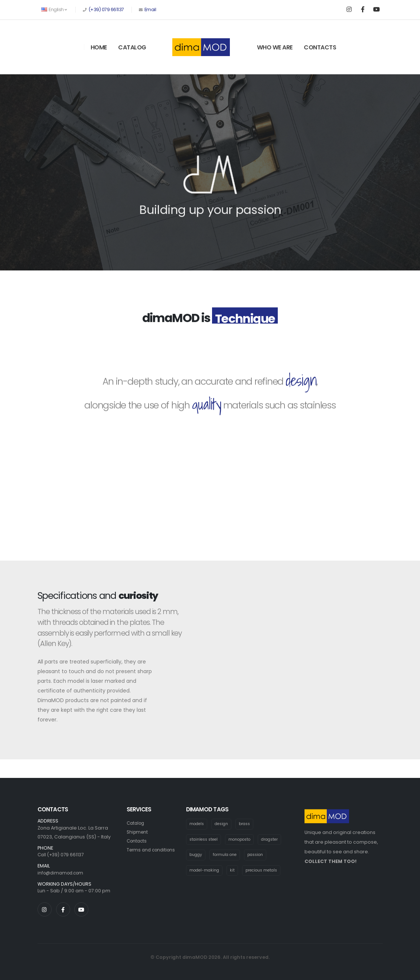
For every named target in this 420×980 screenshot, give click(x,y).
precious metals (265, 871)
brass (248, 824)
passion (259, 856)
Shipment (138, 832)
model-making (205, 871)
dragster (276, 840)
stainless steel (205, 840)
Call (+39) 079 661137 (62, 855)
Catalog (132, 47)
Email (150, 9)
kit (235, 871)
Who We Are (275, 47)
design (224, 824)
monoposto (244, 840)
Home (99, 47)
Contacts (320, 47)
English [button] (54, 9)
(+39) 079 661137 (106, 9)
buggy (196, 856)
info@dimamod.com (63, 873)
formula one (227, 856)
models (197, 824)
